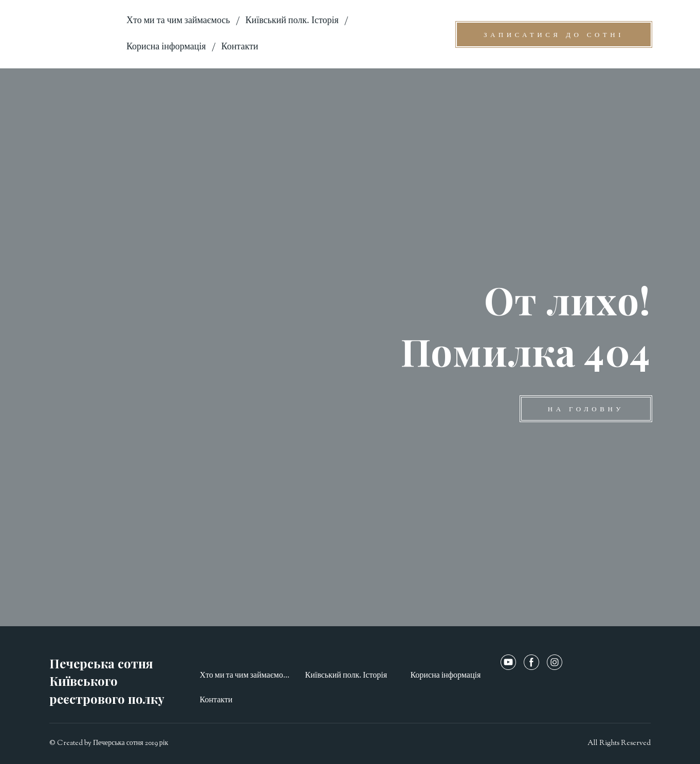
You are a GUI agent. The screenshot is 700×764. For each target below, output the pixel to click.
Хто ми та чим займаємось (178, 21)
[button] (554, 34)
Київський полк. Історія (292, 21)
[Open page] (80, 34)
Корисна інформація (166, 47)
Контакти (240, 47)
